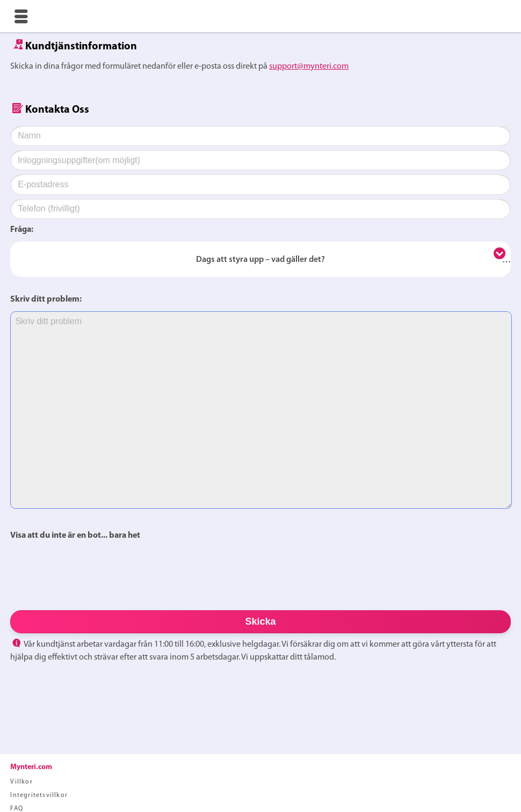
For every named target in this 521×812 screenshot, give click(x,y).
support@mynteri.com (309, 67)
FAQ (17, 809)
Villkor (21, 782)
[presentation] (92, 571)
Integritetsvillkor (39, 795)
